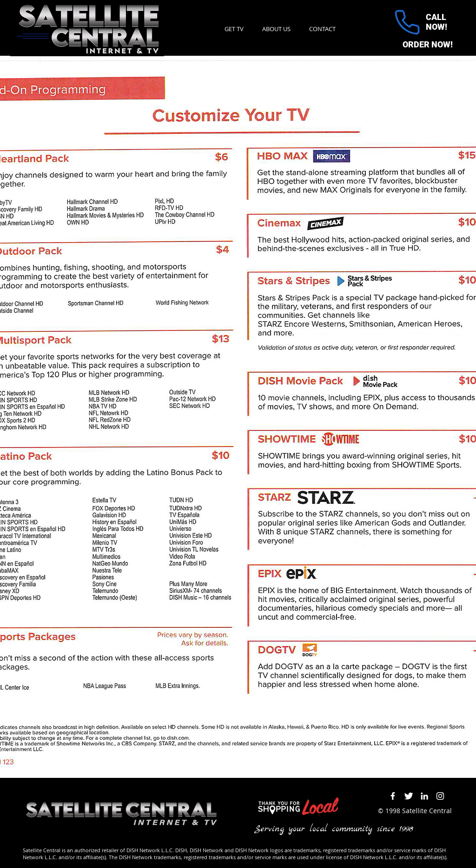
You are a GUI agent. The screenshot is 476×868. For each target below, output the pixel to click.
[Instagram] (440, 796)
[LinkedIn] (424, 796)
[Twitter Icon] (409, 796)
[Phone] (407, 22)
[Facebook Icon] (393, 796)
